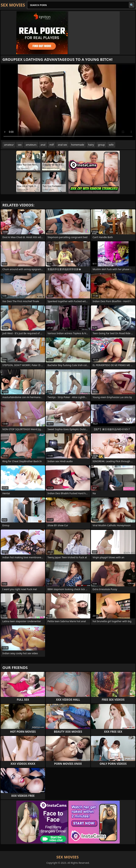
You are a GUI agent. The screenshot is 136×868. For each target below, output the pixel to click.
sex (20, 145)
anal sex (62, 145)
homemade (78, 145)
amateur (9, 145)
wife (111, 145)
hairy (91, 145)
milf (52, 145)
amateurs (31, 145)
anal (43, 145)
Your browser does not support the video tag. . (68, 102)
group (101, 145)
